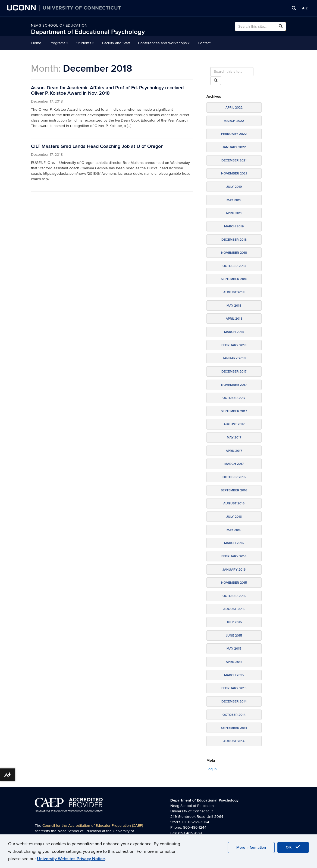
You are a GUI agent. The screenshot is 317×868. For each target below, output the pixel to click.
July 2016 (234, 517)
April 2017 (234, 451)
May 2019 (234, 200)
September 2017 (234, 411)
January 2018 (234, 358)
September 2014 (234, 728)
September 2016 (234, 490)
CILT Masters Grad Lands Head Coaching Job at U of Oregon (97, 146)
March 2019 (234, 226)
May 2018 (234, 306)
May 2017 (234, 438)
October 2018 (234, 266)
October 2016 (234, 477)
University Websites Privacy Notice (71, 859)
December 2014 (234, 702)
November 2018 (234, 253)
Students (85, 43)
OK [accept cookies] (293, 847)
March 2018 (234, 332)
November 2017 (234, 385)
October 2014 (234, 715)
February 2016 (234, 556)
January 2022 (234, 147)
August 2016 (234, 503)
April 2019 (234, 213)
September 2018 (234, 279)
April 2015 (234, 662)
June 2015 (234, 636)
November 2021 (234, 174)
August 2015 (234, 609)
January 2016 (234, 570)
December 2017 (234, 372)
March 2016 (234, 543)
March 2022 (234, 121)
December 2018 (234, 240)
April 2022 (234, 108)
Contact (204, 43)
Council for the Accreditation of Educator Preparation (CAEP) (93, 826)
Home (36, 43)
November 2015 (234, 583)
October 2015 (234, 596)
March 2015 (234, 675)
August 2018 (234, 292)
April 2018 (234, 319)
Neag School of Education (59, 26)
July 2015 (234, 622)
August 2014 (234, 741)
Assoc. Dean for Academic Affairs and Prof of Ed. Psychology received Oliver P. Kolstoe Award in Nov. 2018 (107, 90)
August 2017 (234, 424)
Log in (212, 769)
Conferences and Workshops (164, 43)
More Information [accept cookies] (251, 848)
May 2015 (234, 649)
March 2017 (234, 464)
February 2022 (234, 134)
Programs (59, 43)
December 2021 (234, 160)
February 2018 (234, 345)
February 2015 (234, 688)
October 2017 (234, 398)
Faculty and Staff (116, 43)
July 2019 (234, 187)
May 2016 (234, 530)
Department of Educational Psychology (88, 32)
